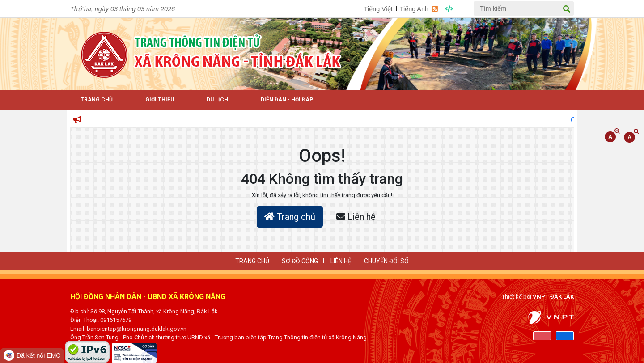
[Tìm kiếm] (524, 8)
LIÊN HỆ (341, 261)
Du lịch (217, 100)
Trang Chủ (97, 100)
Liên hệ (356, 217)
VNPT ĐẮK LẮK (553, 297)
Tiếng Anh (414, 9)
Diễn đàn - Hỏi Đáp (287, 100)
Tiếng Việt (378, 9)
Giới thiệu (160, 100)
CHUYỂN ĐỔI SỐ (386, 261)
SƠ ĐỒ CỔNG (300, 261)
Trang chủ (290, 217)
